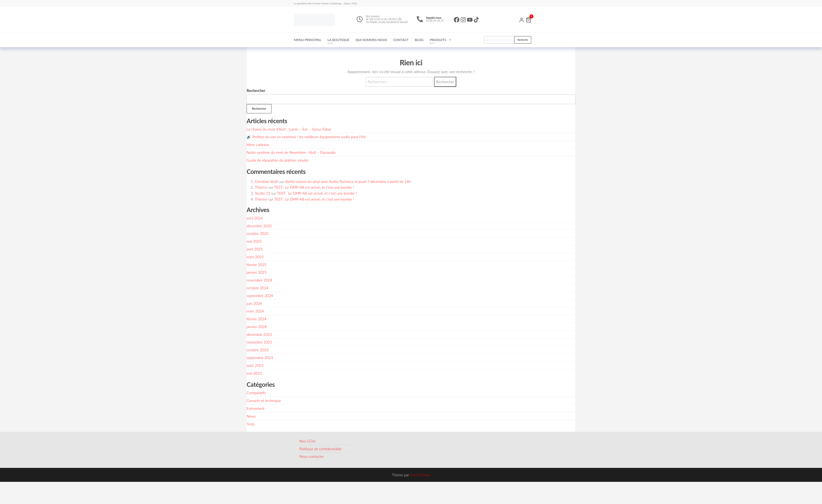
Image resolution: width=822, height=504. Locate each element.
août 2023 (255, 365)
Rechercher (256, 91)
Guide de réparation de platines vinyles (278, 160)
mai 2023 (254, 373)
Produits (438, 41)
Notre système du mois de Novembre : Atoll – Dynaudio (291, 152)
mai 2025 (254, 241)
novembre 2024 (259, 280)
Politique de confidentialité (320, 449)
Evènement (256, 408)
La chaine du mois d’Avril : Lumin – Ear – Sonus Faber (289, 129)
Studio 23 (263, 193)
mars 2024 (255, 311)
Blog (419, 40)
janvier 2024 (257, 327)
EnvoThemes (420, 475)
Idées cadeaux (258, 145)
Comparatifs (256, 393)
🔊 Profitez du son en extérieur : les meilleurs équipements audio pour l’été (306, 137)
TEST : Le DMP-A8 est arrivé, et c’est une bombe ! (314, 187)
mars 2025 (255, 257)
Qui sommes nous (371, 40)
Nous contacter (311, 456)
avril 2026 (255, 218)
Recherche (523, 40)
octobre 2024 (258, 288)
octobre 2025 (258, 233)
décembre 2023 (259, 334)
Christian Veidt (266, 181)
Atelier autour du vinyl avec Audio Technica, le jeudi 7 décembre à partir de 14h (348, 181)
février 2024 (256, 319)
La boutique (338, 41)
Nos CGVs (307, 441)
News (251, 416)
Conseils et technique (264, 401)
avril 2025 (255, 249)
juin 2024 (254, 303)
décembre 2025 (259, 226)
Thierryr (261, 187)
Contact (401, 40)
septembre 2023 (260, 358)
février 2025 (256, 265)
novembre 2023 (259, 342)
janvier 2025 (257, 272)
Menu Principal (308, 40)
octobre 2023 (258, 350)
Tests (251, 424)
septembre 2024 (260, 296)
